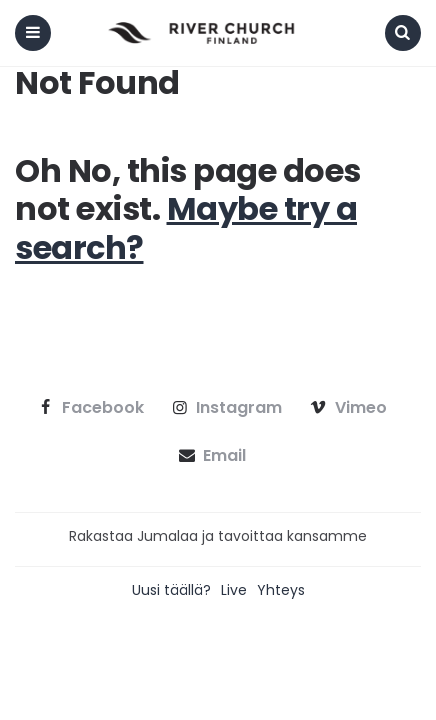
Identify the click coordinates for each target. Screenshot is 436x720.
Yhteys (281, 590)
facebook (88, 408)
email (210, 456)
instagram (225, 408)
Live (234, 590)
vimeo (346, 408)
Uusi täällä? (171, 590)
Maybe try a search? (186, 227)
